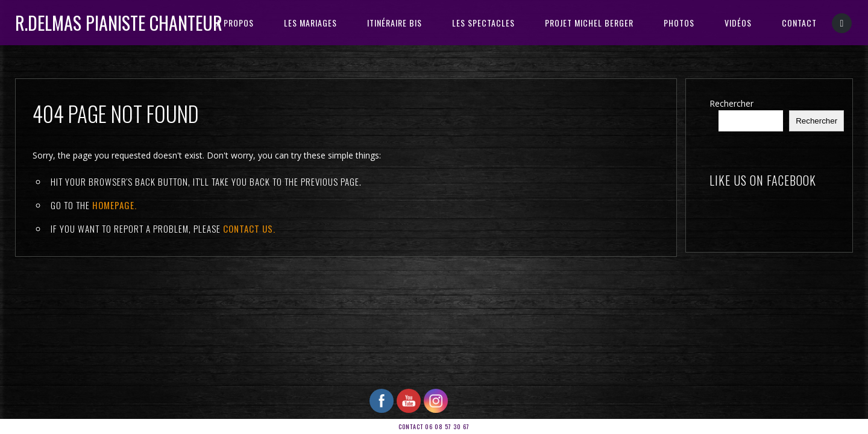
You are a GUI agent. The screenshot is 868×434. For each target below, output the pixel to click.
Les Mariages (310, 23)
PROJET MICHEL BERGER (589, 23)
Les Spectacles (483, 23)
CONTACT (799, 23)
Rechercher (731, 103)
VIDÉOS (738, 23)
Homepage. (115, 205)
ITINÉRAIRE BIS (395, 23)
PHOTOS (679, 23)
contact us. (249, 228)
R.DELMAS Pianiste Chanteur (119, 23)
